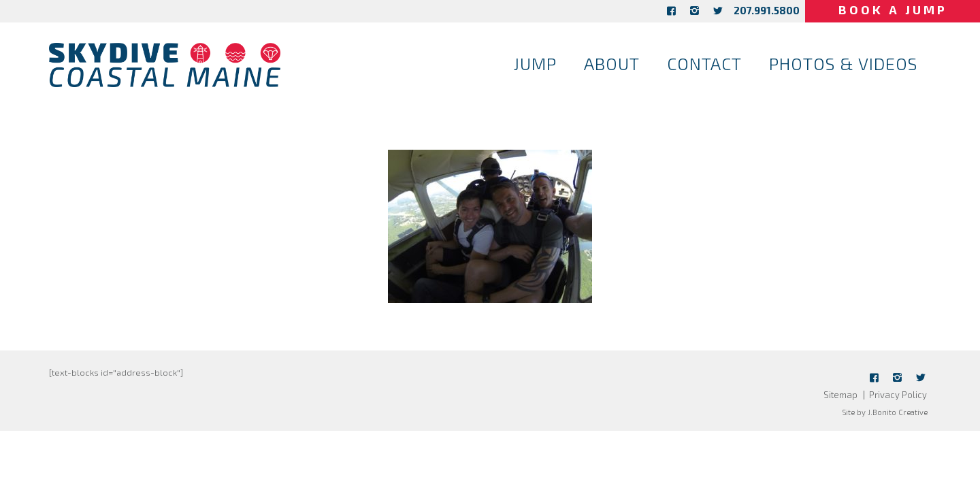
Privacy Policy (898, 395)
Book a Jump (885, 10)
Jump (535, 63)
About (612, 63)
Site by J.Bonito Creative (885, 412)
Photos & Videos (843, 63)
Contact (704, 63)
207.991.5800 (751, 10)
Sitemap (840, 395)
